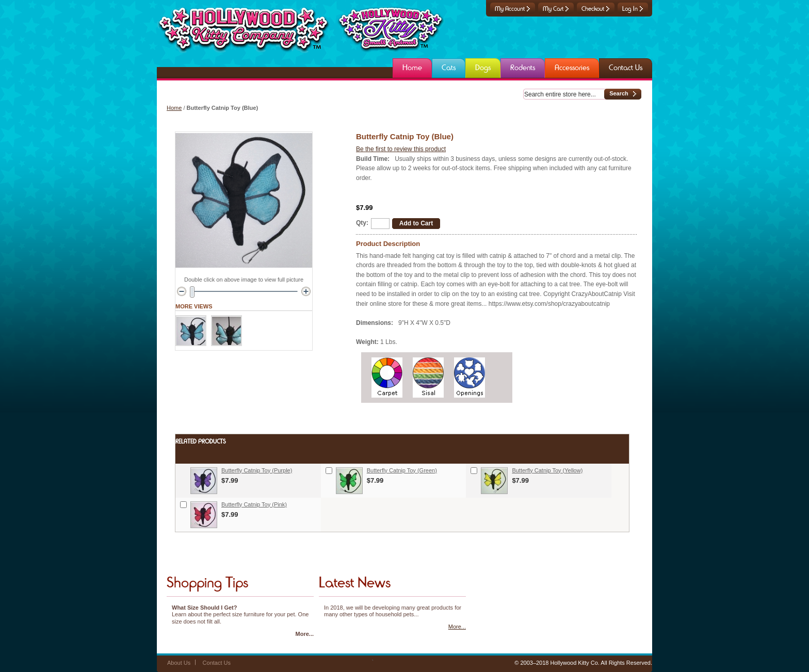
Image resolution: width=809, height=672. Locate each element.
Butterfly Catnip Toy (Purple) (257, 470)
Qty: (362, 223)
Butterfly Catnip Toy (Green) (402, 470)
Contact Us (217, 663)
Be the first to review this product (401, 149)
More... (305, 634)
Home (174, 108)
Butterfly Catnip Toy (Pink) (254, 504)
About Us (179, 663)
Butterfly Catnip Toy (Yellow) (547, 470)
